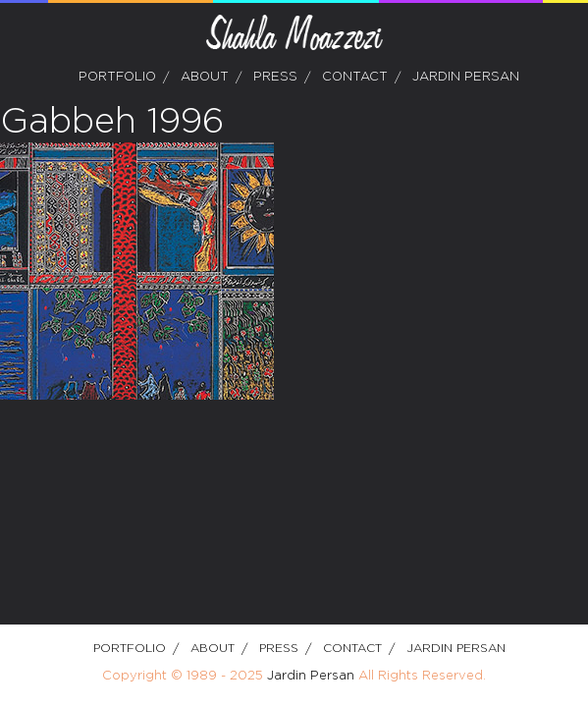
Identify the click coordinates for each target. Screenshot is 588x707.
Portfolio (117, 77)
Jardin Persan (466, 77)
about (205, 77)
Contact (355, 77)
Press (275, 77)
